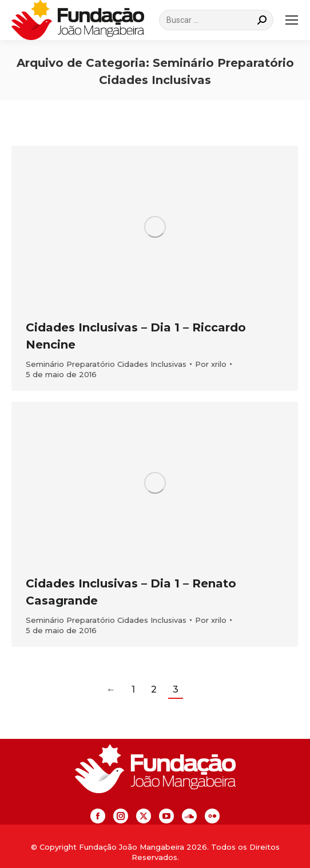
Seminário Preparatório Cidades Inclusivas (106, 364)
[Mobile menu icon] (292, 20)
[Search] (216, 20)
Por (211, 364)
